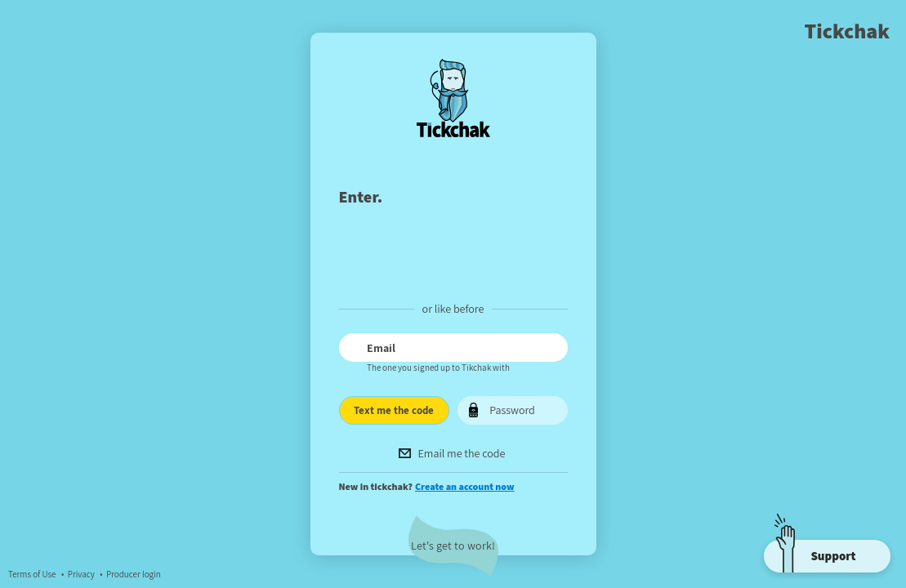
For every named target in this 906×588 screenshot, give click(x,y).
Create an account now (464, 486)
